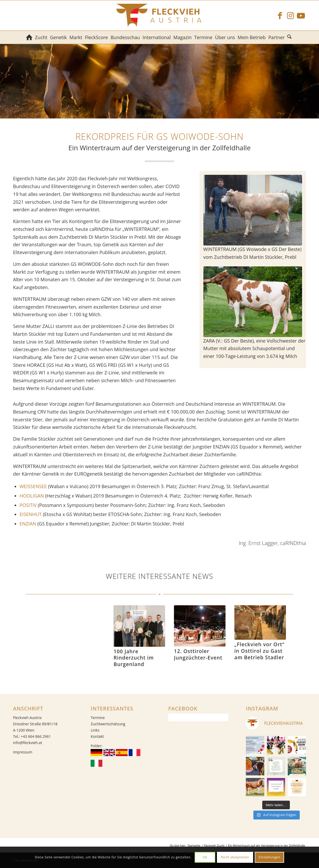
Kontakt (97, 736)
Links (95, 730)
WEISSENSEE (33, 486)
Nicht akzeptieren (235, 857)
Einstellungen (269, 857)
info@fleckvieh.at (27, 743)
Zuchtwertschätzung (108, 724)
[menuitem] (29, 37)
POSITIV (28, 505)
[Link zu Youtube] (301, 15)
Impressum (23, 752)
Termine (98, 718)
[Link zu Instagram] (290, 15)
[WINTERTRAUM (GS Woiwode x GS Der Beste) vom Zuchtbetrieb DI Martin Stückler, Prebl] (253, 210)
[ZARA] (253, 302)
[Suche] (290, 37)
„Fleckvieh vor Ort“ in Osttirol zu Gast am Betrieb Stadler (259, 651)
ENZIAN (28, 524)
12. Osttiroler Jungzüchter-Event (198, 654)
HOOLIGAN (32, 496)
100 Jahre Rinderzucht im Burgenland (134, 658)
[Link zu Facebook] (280, 15)
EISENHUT (31, 514)
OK (205, 857)
